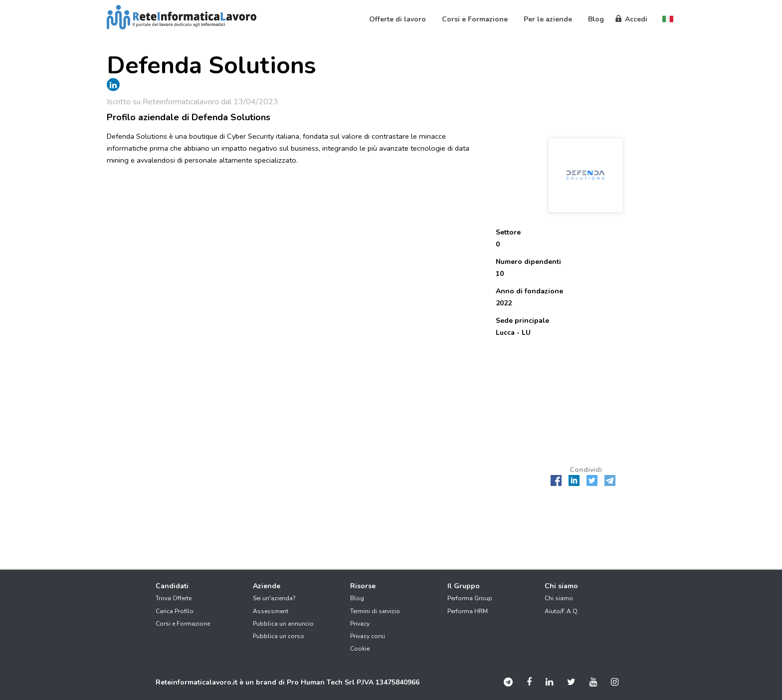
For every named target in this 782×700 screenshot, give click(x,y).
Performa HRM (468, 611)
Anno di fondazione (529, 291)
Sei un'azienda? (274, 598)
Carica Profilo (175, 611)
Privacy (360, 624)
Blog (357, 598)
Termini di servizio (375, 611)
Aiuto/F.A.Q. (562, 611)
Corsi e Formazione (183, 624)
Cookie (360, 649)
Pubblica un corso (279, 636)
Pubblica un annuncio (283, 624)
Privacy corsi (368, 636)
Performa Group (470, 598)
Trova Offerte (174, 598)
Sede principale (522, 321)
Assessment (271, 611)
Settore (508, 232)
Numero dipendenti (528, 262)
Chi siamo (559, 598)
